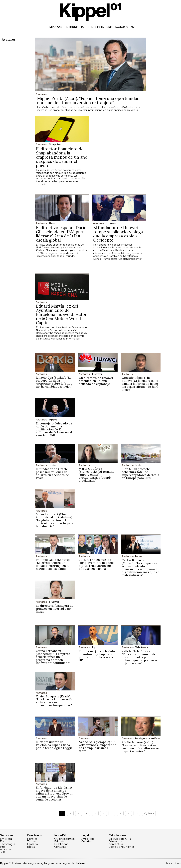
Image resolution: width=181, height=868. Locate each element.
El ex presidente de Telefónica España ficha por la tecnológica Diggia (54, 745)
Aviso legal (88, 839)
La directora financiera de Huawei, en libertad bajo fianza (55, 609)
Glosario (32, 844)
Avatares (121, 27)
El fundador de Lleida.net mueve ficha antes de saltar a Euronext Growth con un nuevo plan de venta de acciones (54, 793)
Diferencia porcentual (116, 843)
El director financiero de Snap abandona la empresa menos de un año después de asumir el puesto (62, 157)
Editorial (60, 842)
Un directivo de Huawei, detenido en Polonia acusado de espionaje (96, 381)
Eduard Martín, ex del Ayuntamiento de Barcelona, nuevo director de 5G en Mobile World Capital (61, 314)
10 (137, 813)
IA (82, 27)
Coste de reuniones (121, 847)
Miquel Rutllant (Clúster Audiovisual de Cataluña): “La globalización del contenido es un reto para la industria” (55, 520)
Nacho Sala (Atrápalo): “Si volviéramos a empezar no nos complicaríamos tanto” (98, 746)
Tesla (52, 465)
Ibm (52, 223)
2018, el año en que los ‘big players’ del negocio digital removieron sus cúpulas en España (96, 564)
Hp (94, 647)
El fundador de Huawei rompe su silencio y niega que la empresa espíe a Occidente (118, 234)
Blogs (31, 847)
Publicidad (61, 844)
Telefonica (142, 647)
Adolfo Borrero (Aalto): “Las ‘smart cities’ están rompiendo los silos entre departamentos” (140, 747)
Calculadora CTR (120, 839)
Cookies (87, 842)
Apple (53, 420)
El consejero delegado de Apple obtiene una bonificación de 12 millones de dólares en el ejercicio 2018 (54, 429)
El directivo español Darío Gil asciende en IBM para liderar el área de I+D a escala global (61, 234)
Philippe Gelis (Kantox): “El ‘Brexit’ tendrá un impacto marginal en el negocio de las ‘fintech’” (53, 564)
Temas (31, 842)
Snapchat (55, 144)
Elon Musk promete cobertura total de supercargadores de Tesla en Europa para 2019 (140, 473)
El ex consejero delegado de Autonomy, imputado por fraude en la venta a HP (97, 656)
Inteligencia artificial (148, 738)
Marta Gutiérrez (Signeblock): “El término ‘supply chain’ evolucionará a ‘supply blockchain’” (97, 475)
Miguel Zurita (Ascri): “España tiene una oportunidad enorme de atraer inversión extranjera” (88, 100)
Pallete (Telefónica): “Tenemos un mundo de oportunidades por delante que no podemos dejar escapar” (139, 657)
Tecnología (95, 27)
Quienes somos (64, 839)
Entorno (71, 27)
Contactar (61, 847)
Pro (109, 27)
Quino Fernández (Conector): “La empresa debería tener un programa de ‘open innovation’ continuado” (53, 657)
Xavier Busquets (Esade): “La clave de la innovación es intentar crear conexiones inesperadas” (55, 701)
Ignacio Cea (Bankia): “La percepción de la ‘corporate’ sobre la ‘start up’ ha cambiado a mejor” (54, 382)
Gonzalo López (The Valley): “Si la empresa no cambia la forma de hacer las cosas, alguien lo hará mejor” (140, 384)
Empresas (55, 27)
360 (133, 27)
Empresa (6, 839)
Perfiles (32, 839)
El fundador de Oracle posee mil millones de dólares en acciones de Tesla (52, 473)
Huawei (111, 223)
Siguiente (149, 813)
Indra (138, 556)
